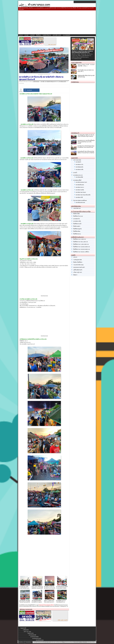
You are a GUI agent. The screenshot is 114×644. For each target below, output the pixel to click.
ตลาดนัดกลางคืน (80, 170)
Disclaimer (85, 642)
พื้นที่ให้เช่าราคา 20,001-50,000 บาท (82, 249)
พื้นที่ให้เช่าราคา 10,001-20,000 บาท (82, 247)
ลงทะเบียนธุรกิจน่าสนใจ (37, 638)
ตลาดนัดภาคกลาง (80, 187)
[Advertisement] (57, 22)
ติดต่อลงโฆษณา (29, 642)
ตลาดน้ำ (75, 173)
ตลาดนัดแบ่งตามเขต (80, 202)
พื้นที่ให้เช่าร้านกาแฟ (78, 216)
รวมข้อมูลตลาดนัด (78, 260)
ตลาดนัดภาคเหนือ (80, 190)
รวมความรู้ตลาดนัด (76, 63)
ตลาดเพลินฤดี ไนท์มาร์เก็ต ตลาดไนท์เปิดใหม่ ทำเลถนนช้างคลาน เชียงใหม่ (86, 152)
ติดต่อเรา (75, 275)
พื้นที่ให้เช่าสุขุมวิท (78, 229)
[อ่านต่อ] (79, 59)
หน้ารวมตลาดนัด (77, 160)
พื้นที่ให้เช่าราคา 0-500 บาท (80, 239)
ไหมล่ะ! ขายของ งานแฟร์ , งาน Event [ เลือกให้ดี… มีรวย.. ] (86, 65)
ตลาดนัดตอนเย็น (62, 82)
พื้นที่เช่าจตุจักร (77, 226)
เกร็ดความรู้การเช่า (78, 272)
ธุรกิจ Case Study (27, 632)
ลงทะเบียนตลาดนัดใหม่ (34, 637)
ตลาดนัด (26, 35)
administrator (36, 82)
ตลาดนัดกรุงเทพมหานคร (81, 182)
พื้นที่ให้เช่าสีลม (77, 231)
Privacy (63, 642)
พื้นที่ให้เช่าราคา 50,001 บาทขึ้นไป (81, 252)
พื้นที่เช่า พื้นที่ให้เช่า (78, 262)
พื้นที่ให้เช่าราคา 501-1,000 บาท (81, 242)
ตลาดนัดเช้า (78, 162)
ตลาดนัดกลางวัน (79, 165)
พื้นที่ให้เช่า (39, 35)
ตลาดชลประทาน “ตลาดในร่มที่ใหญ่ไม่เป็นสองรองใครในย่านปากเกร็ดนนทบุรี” (86, 142)
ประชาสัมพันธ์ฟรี (66, 35)
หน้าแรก (21, 35)
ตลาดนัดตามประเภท (78, 175)
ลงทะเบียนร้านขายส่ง (40, 640)
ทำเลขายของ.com (47, 642)
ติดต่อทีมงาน (21, 642)
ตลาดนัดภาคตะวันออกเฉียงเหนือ (83, 195)
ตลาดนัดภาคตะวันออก (81, 192)
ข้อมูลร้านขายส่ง (31, 633)
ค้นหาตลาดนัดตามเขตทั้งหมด (80, 200)
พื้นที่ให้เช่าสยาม (77, 234)
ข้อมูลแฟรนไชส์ (23, 628)
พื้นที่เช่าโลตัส (76, 214)
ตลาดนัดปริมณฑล (80, 185)
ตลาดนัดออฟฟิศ (79, 177)
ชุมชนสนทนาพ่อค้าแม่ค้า (79, 267)
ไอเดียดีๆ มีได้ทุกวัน (47, 35)
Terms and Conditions (78, 642)
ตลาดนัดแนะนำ (75, 133)
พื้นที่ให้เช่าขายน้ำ (77, 224)
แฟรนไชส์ (32, 35)
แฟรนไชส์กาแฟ (77, 208)
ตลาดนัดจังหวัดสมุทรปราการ (51, 82)
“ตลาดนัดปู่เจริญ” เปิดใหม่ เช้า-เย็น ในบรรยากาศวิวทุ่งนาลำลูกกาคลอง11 (86, 136)
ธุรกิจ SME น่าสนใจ (57, 35)
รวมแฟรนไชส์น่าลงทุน (78, 265)
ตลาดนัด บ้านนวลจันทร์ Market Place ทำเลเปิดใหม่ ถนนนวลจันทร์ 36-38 (86, 147)
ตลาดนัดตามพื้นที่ (77, 180)
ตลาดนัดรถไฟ (77, 219)
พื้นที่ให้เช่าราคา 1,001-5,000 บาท (81, 244)
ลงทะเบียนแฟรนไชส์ (32, 635)
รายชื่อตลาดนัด (26, 630)
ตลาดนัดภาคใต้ (79, 197)
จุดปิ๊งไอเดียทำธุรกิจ (78, 270)
